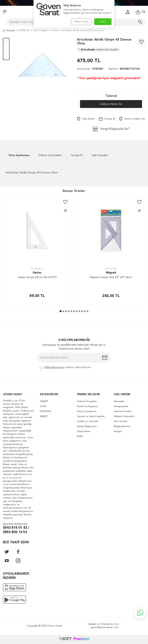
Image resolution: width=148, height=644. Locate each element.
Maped (111, 273)
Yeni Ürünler (121, 421)
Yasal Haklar (84, 431)
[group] (43, 66)
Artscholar (99, 50)
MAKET (44, 416)
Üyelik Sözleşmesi (87, 406)
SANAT (44, 401)
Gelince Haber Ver (111, 104)
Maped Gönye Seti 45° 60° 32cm (111, 277)
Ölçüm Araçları (40, 31)
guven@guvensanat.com (105, 627)
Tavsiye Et (107, 119)
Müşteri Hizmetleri (124, 416)
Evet (103, 22)
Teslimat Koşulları (87, 401)
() (140, 12)
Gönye (55, 31)
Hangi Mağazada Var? (111, 129)
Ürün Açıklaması (19, 155)
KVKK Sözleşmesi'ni (54, 367)
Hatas (37, 273)
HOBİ (43, 406)
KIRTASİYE (24, 31)
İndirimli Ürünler (123, 411)
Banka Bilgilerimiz (87, 426)
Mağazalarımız (122, 426)
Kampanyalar (121, 406)
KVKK (80, 436)
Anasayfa (9, 31)
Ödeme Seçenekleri (50, 155)
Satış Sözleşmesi (87, 411)
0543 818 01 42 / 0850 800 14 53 (16, 530)
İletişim (118, 431)
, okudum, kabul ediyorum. (66, 368)
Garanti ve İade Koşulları (91, 416)
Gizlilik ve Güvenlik (87, 421)
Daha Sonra (81, 22)
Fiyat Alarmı (86, 119)
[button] (61, 311)
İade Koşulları (100, 155)
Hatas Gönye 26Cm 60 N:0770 (37, 277)
